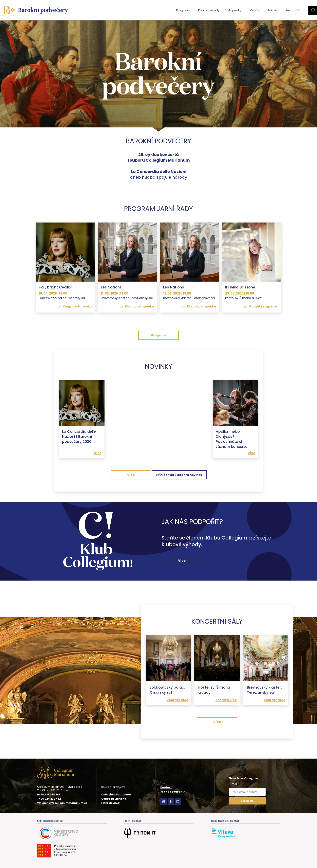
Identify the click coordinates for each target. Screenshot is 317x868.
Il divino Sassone (240, 287)
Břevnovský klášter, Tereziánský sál (264, 690)
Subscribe (247, 801)
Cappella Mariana (114, 799)
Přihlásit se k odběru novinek (179, 475)
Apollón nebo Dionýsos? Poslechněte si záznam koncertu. (232, 439)
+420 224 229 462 (49, 799)
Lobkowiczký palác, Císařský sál (167, 690)
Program (158, 335)
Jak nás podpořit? (173, 792)
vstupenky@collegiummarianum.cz (62, 803)
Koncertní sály (209, 10)
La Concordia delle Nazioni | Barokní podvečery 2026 (79, 436)
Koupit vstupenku (77, 306)
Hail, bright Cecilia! (56, 287)
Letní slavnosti (111, 803)
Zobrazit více (178, 700)
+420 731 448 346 (49, 795)
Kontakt (166, 787)
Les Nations (111, 287)
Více (98, 453)
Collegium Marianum (116, 794)
